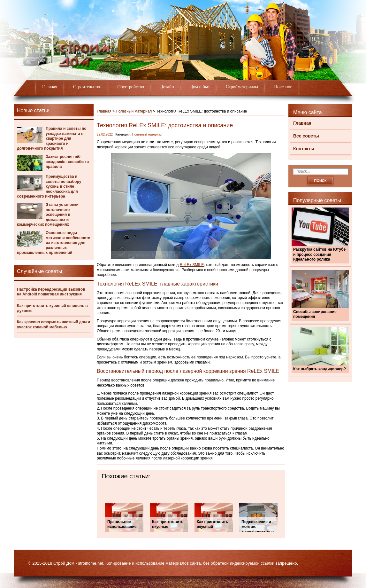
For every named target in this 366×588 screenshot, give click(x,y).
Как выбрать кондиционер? (320, 369)
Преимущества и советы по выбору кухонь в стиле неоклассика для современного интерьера (49, 186)
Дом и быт (200, 87)
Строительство (87, 87)
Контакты (304, 149)
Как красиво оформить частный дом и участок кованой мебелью (53, 325)
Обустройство (131, 87)
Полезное (283, 87)
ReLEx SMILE (192, 265)
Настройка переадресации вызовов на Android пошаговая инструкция (51, 292)
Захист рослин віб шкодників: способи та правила (67, 162)
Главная (50, 87)
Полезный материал (134, 111)
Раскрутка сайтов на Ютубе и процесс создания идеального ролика (319, 254)
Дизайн (167, 87)
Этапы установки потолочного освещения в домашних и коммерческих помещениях (48, 215)
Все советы (306, 136)
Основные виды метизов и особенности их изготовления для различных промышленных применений (54, 243)
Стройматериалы (242, 87)
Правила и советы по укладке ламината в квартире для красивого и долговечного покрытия (52, 138)
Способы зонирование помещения (315, 314)
